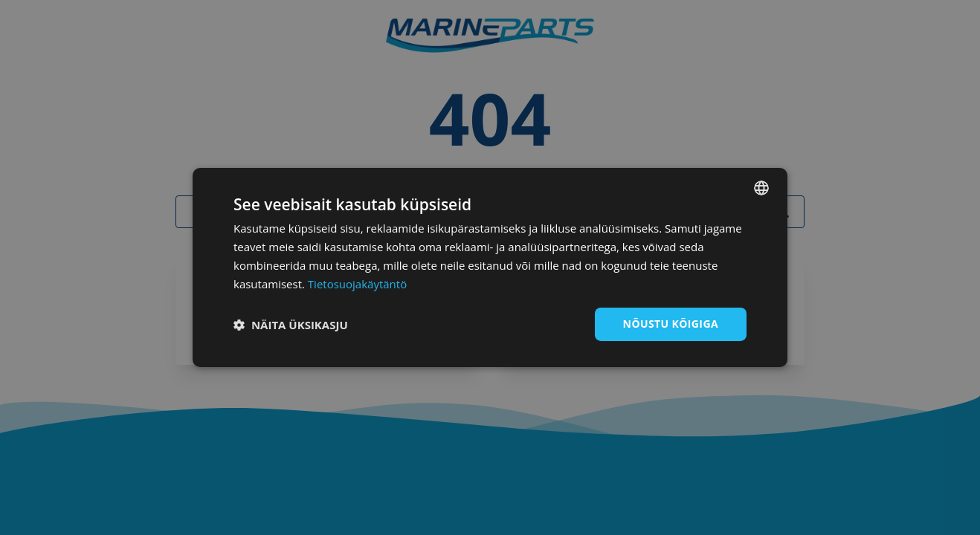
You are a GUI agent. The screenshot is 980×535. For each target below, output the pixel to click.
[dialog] (490, 267)
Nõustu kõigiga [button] (671, 324)
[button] (291, 325)
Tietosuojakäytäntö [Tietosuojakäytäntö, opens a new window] (357, 284)
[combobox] (761, 188)
